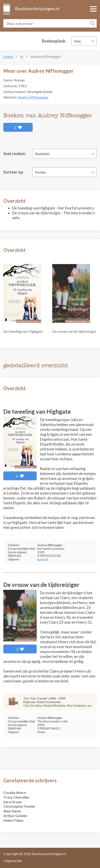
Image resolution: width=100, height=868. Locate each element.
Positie (40, 172)
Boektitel (42, 154)
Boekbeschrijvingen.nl (37, 8)
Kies (78, 41)
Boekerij (43, 559)
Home (8, 56)
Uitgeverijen (13, 861)
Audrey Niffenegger (33, 97)
